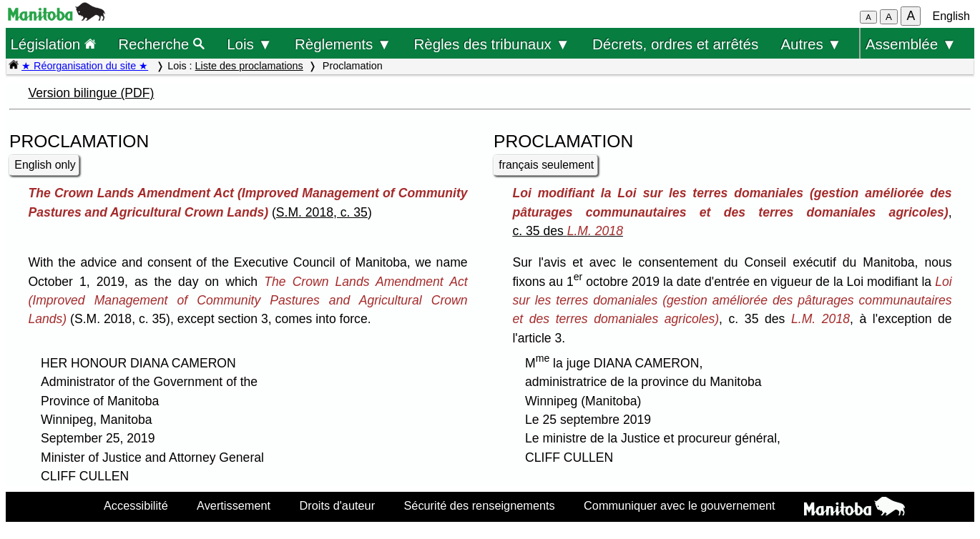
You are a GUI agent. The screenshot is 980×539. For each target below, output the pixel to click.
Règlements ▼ (343, 44)
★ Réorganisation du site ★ (85, 66)
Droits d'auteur (338, 505)
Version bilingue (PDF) (91, 93)
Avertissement (234, 505)
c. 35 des (568, 231)
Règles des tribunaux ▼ (492, 44)
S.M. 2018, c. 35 (322, 212)
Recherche (161, 44)
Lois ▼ (250, 44)
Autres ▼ (811, 44)
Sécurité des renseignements (479, 505)
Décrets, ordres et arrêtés (675, 44)
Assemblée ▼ (911, 44)
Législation (53, 44)
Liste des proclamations (249, 66)
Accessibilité (136, 505)
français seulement (546, 165)
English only (45, 165)
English (951, 16)
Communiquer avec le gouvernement (679, 505)
